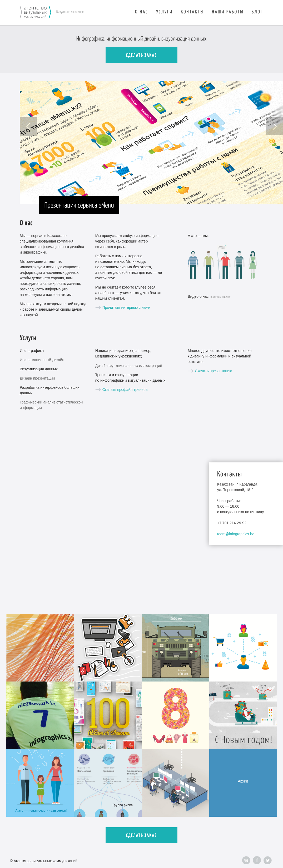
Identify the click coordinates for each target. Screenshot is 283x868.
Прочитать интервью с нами (126, 307)
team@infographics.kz (235, 534)
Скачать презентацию (213, 371)
